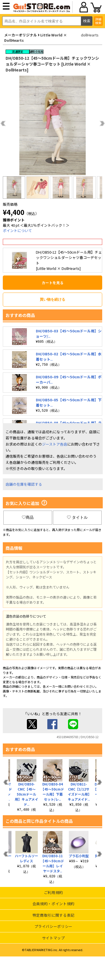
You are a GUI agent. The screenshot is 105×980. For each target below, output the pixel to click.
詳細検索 (98, 21)
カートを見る (53, 283)
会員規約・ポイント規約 (53, 904)
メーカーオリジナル (21, 35)
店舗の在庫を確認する (24, 484)
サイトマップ (53, 938)
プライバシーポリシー (54, 926)
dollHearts (90, 35)
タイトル (77, 517)
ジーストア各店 (55, 444)
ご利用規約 (53, 892)
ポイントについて (17, 230)
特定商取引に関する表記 (53, 915)
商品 (28, 517)
